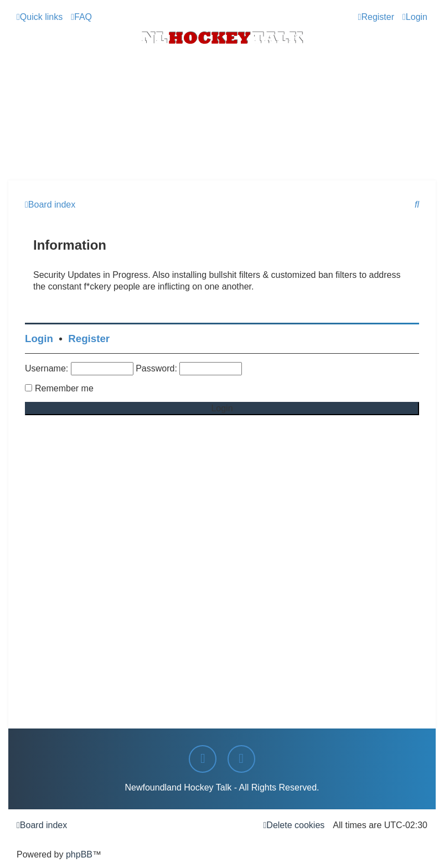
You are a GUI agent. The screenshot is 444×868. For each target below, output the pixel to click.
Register (89, 339)
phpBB (79, 854)
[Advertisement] (222, 150)
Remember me (64, 388)
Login (39, 339)
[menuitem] (81, 17)
